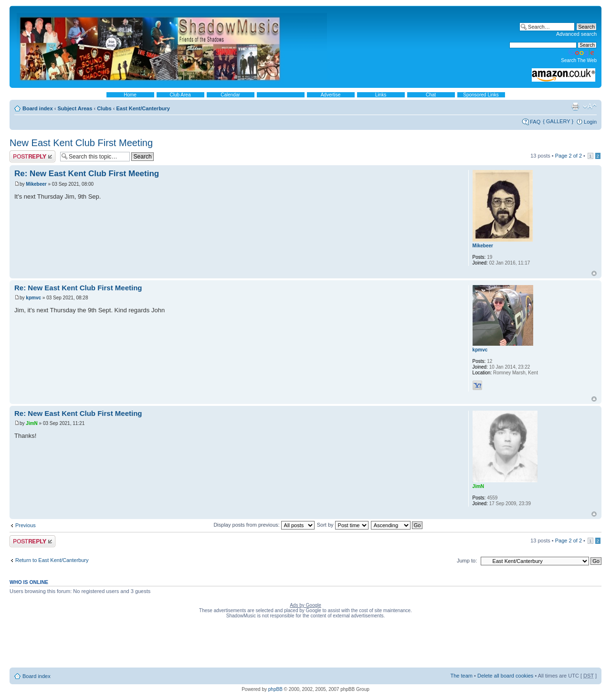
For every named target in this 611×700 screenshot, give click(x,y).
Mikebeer (36, 184)
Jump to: (467, 561)
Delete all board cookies (505, 676)
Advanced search (576, 34)
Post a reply (32, 156)
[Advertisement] (305, 645)
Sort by (343, 525)
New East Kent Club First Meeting (81, 143)
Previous (26, 525)
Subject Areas (75, 108)
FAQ (535, 122)
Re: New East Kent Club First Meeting (87, 174)
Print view (575, 106)
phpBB (275, 689)
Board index (38, 108)
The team (462, 676)
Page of (569, 156)
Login (590, 122)
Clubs (104, 108)
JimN (32, 423)
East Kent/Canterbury (143, 108)
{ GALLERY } (558, 121)
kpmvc (33, 298)
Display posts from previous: (264, 525)
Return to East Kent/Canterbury (52, 560)
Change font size (590, 106)
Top (594, 273)
